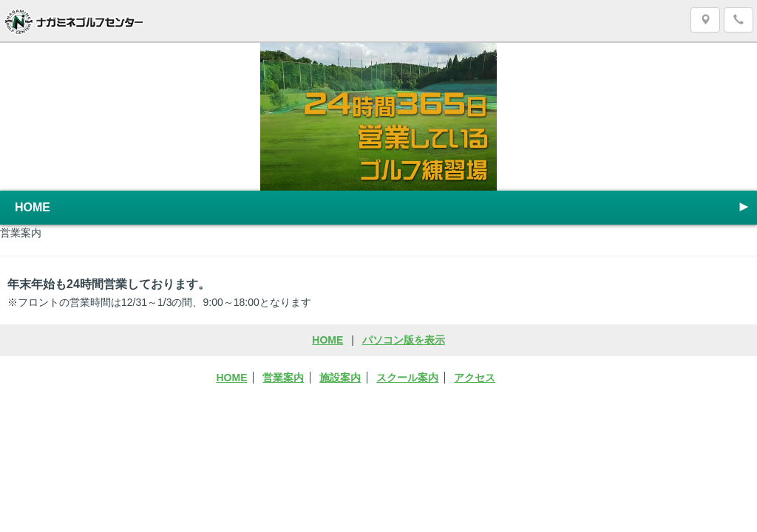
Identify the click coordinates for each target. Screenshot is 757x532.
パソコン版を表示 (404, 340)
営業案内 (283, 378)
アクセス (475, 378)
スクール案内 (407, 378)
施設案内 (340, 378)
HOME (383, 207)
